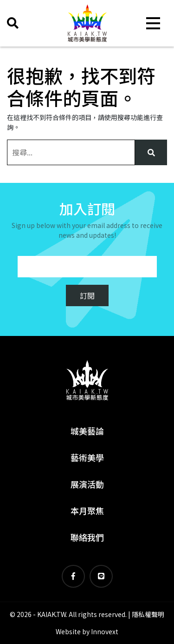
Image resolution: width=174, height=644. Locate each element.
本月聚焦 (87, 510)
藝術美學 (87, 457)
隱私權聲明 (148, 614)
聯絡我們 (87, 537)
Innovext (105, 631)
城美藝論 (87, 431)
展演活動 (87, 484)
